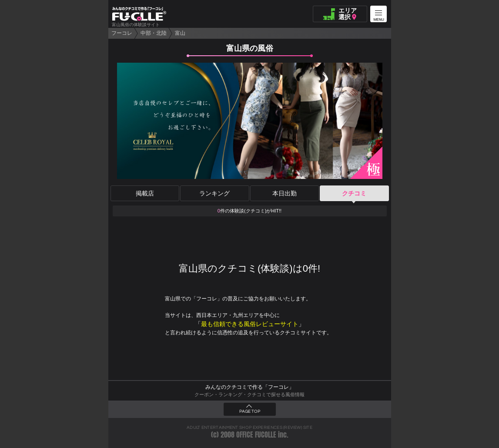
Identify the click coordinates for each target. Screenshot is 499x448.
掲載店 (145, 193)
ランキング (214, 193)
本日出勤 (285, 193)
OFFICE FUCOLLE (256, 435)
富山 (180, 33)
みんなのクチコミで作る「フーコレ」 (250, 387)
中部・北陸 (154, 33)
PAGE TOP (250, 411)
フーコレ (122, 33)
